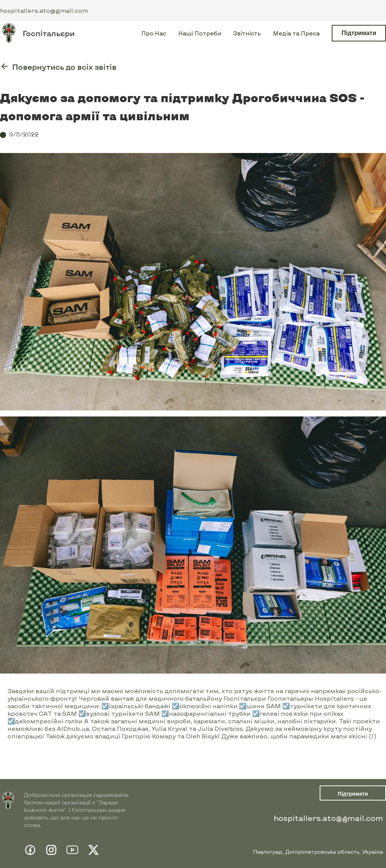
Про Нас (154, 33)
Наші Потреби (200, 33)
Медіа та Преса (296, 33)
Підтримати (359, 33)
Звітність (247, 33)
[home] (37, 33)
